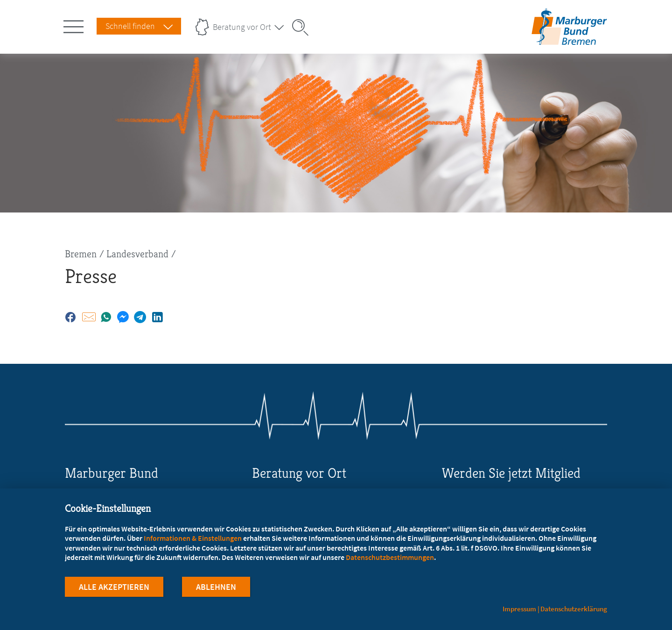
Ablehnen (216, 587)
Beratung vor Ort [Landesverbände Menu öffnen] (242, 27)
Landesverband (137, 254)
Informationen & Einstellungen (193, 538)
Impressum (519, 609)
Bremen (81, 254)
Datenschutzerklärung (574, 609)
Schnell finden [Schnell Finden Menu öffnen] (130, 26)
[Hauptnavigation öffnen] (75, 25)
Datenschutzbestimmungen (390, 558)
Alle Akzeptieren (114, 587)
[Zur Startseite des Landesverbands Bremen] (569, 39)
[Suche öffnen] (303, 28)
